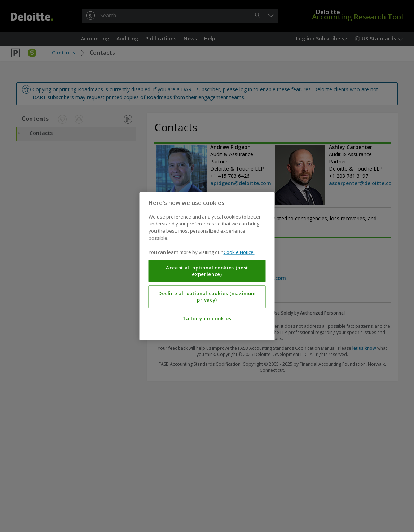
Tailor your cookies (207, 318)
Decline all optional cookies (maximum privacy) (207, 296)
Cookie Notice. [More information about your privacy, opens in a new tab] (239, 252)
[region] (207, 266)
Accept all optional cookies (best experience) (207, 271)
